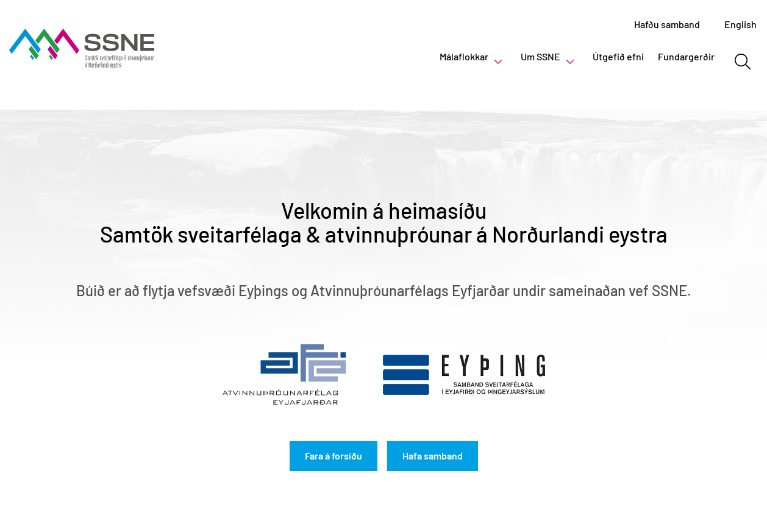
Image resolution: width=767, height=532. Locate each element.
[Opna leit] (742, 62)
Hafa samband (433, 456)
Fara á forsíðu (334, 456)
